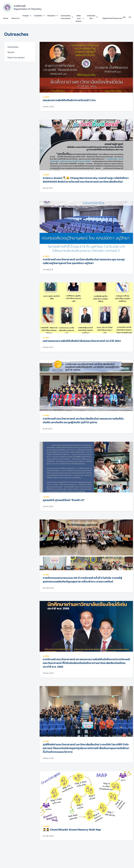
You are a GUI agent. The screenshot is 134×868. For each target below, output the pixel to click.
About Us (15, 18)
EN (124, 17)
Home (6, 18)
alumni (46, 97)
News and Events (79, 18)
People (26, 16)
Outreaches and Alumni (66, 17)
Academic (38, 16)
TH (130, 17)
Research (51, 16)
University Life (91, 17)
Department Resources (112, 18)
